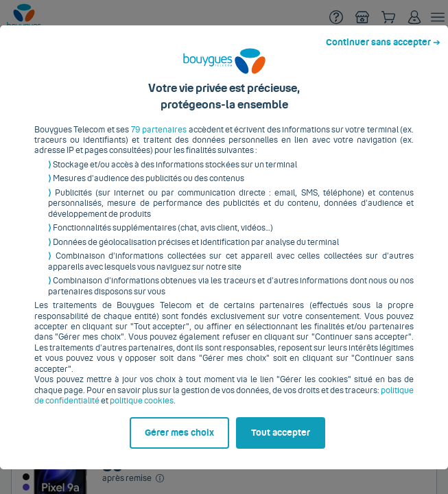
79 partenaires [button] (157, 115)
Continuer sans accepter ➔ (389, 12)
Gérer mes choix (72, 464)
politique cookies (124, 375)
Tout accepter (288, 464)
